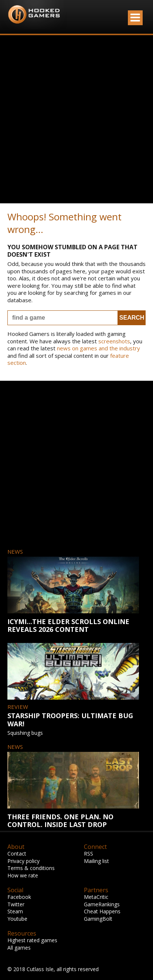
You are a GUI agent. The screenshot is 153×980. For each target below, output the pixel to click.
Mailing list (96, 861)
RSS (89, 854)
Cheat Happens (102, 911)
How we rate (23, 875)
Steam (15, 911)
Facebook (19, 897)
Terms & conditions (31, 868)
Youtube (17, 919)
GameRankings (102, 904)
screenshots (114, 341)
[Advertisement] (76, 119)
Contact (17, 854)
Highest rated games (32, 940)
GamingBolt (98, 919)
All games (19, 948)
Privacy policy (23, 861)
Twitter (16, 904)
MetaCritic (96, 897)
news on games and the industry (98, 348)
